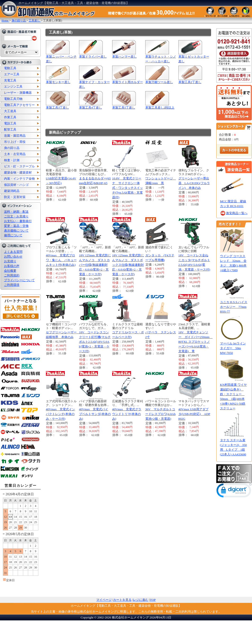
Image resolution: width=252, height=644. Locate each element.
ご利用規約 (12, 275)
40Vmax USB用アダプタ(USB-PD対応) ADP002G (194, 414)
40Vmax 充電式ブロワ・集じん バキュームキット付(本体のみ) (61, 260)
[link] (234, 491)
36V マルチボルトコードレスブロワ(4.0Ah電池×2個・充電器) (160, 414)
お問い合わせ (13, 256)
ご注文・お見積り (16, 216)
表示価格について (16, 231)
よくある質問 (13, 252)
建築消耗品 (12, 191)
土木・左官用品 (15, 154)
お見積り (10, 261)
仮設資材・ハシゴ (16, 185)
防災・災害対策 (15, 197)
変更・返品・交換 (16, 226)
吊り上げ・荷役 (15, 142)
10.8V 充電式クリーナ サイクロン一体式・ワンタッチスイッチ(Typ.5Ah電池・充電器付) (128, 188)
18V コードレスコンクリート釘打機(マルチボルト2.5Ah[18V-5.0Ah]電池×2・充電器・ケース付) (95, 342)
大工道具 (10, 111)
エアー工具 (12, 74)
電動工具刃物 (13, 99)
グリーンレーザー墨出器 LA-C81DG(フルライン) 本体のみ (194, 183)
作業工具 (10, 117)
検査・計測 (12, 160)
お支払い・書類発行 (18, 221)
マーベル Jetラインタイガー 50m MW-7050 (233, 348)
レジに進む (141, 600)
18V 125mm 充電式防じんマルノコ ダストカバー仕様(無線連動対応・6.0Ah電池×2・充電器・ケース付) (95, 265)
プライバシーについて (19, 280)
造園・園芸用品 (15, 136)
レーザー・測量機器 (18, 93)
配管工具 (10, 129)
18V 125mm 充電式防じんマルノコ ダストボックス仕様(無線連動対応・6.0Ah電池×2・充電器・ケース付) (128, 265)
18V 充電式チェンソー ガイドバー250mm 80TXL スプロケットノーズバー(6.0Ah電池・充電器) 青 (196, 342)
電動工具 (10, 68)
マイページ (104, 600)
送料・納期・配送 (16, 212)
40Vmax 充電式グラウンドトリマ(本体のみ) (127, 414)
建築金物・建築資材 (18, 172)
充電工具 (10, 80)
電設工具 (10, 123)
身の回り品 (12, 148)
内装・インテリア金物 (19, 179)
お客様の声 (12, 266)
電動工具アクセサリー (19, 105)
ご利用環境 (12, 285)
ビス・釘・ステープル (19, 166)
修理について (13, 235)
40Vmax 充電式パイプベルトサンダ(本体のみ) (95, 414)
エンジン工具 (13, 87)
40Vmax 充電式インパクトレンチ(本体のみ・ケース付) (61, 414)
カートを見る (122, 600)
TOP (153, 600)
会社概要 (10, 271)
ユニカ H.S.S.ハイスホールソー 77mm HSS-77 (234, 307)
